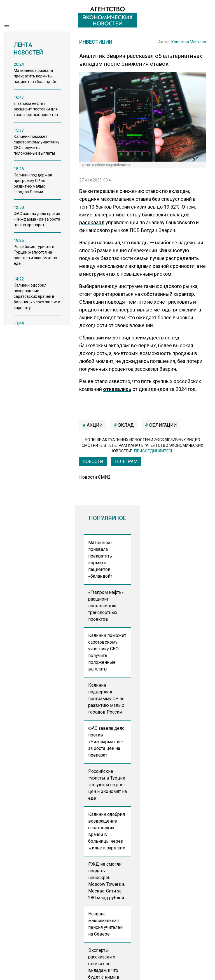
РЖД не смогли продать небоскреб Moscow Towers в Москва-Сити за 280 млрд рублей (107, 882)
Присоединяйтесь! (154, 452)
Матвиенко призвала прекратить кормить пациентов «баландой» (100, 560)
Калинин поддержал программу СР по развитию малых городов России (106, 699)
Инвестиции (98, 42)
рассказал (92, 223)
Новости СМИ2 (95, 478)
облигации (163, 426)
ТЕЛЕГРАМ (126, 462)
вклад (125, 426)
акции (94, 426)
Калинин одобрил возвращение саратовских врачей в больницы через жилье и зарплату (107, 832)
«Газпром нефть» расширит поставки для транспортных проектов (106, 607)
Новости (93, 462)
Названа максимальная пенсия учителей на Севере (105, 925)
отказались (117, 390)
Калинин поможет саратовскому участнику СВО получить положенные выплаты (107, 653)
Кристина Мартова (189, 42)
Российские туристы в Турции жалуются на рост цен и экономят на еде (107, 786)
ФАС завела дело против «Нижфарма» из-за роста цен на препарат (106, 742)
